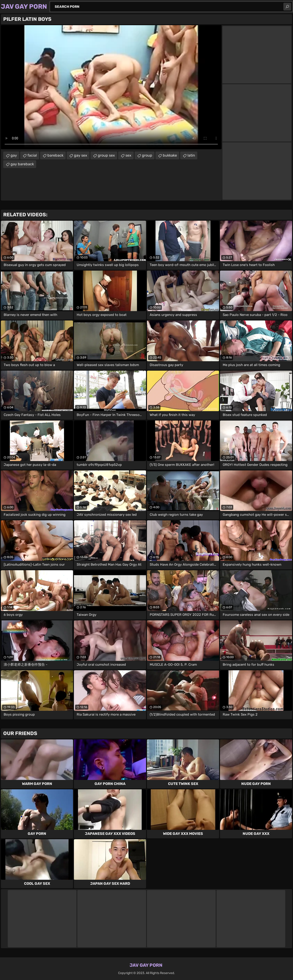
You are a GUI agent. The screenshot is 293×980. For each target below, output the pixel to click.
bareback (55, 155)
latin (191, 155)
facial (32, 155)
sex (128, 155)
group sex (106, 155)
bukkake (170, 155)
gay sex (81, 155)
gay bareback (22, 164)
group (147, 155)
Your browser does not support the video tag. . (111, 87)
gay (14, 155)
